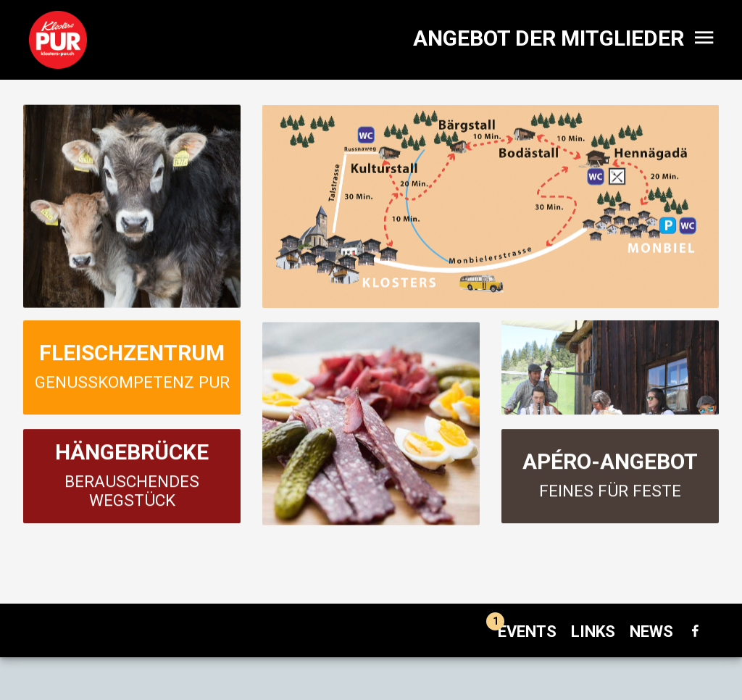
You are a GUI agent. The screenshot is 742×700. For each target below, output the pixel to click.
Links (593, 632)
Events (521, 632)
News (651, 632)
